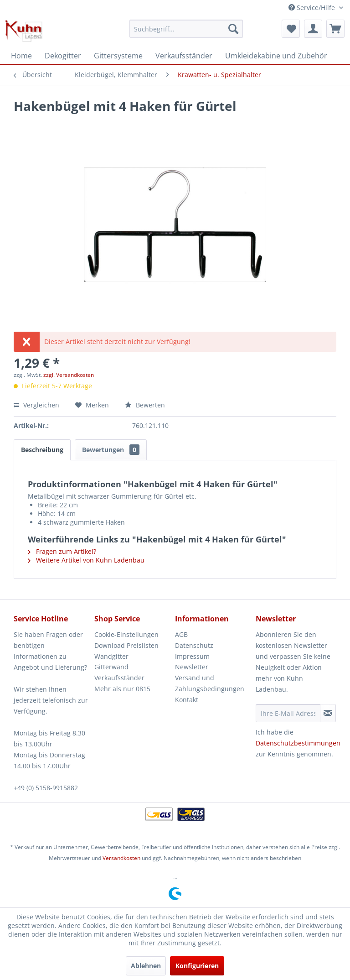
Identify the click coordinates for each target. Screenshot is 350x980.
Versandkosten (121, 858)
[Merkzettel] (291, 29)
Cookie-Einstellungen (126, 634)
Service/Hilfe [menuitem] (313, 8)
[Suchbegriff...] (186, 29)
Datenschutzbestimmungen (298, 743)
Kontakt (187, 700)
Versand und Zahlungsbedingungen (210, 683)
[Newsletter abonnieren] (328, 713)
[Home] (21, 56)
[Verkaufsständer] (184, 56)
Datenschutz (194, 645)
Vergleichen (36, 405)
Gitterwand (111, 667)
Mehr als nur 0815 (122, 689)
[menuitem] (186, 29)
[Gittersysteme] (118, 56)
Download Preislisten (126, 645)
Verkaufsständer (119, 678)
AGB (181, 634)
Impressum (192, 656)
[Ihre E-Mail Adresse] (288, 713)
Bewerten (145, 405)
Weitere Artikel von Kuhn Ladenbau (86, 560)
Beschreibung (42, 450)
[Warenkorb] (335, 29)
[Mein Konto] (313, 29)
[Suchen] (233, 29)
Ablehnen (146, 966)
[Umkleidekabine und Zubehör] (276, 56)
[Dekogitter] (63, 56)
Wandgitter (111, 656)
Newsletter (192, 667)
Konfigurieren (197, 966)
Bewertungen (111, 450)
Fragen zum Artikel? (62, 551)
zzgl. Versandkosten (69, 375)
